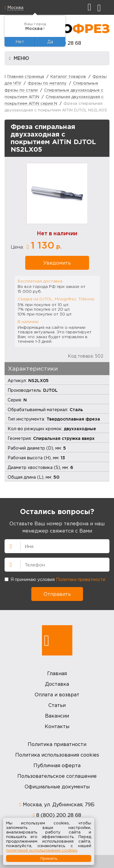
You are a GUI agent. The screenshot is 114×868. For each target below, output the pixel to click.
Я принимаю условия (55, 579)
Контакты (57, 726)
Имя (8, 546)
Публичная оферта (57, 765)
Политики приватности (81, 579)
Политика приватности (57, 744)
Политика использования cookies (57, 755)
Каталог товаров (68, 76)
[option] (57, 193)
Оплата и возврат (57, 695)
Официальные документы (57, 787)
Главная (57, 673)
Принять (49, 858)
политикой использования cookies (42, 850)
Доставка (57, 684)
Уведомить (57, 263)
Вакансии (57, 716)
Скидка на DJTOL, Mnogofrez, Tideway (56, 299)
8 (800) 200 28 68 (59, 815)
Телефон (8, 564)
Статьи (57, 705)
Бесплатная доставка (40, 281)
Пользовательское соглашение (57, 776)
